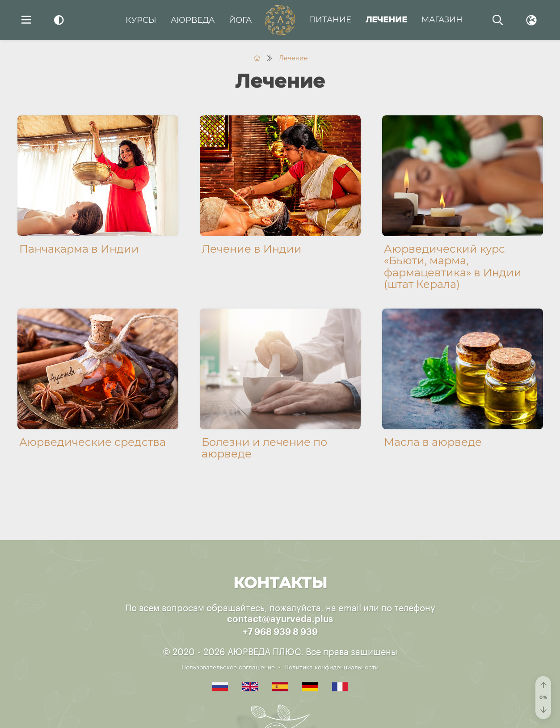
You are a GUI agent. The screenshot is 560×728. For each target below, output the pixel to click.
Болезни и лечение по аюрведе (264, 448)
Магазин (442, 20)
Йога (240, 20)
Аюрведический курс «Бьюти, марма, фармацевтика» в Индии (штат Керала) (453, 267)
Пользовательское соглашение (228, 666)
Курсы (141, 20)
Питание (330, 20)
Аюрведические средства (93, 442)
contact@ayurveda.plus (280, 619)
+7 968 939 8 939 (280, 632)
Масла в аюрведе (433, 442)
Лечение (386, 20)
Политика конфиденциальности (331, 666)
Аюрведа (193, 20)
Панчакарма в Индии (79, 249)
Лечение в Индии (252, 249)
